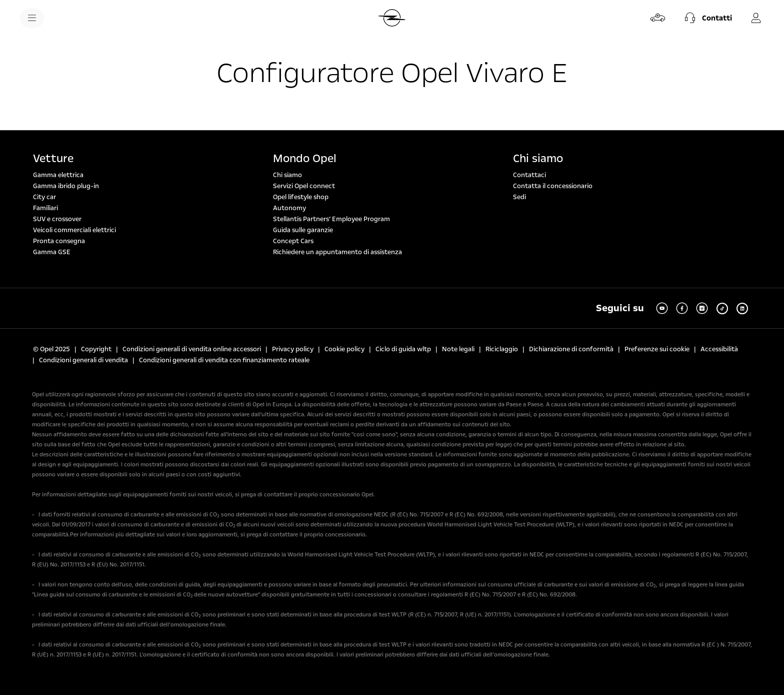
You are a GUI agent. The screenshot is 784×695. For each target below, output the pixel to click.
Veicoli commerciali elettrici (74, 230)
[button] (707, 18)
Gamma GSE (52, 252)
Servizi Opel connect (304, 186)
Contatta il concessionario (553, 186)
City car (44, 197)
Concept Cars (293, 241)
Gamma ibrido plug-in (66, 186)
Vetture (53, 159)
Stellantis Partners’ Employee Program (331, 219)
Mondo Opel (305, 159)
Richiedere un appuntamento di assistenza (337, 252)
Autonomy (289, 208)
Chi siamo (287, 175)
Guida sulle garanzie (303, 230)
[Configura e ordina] (658, 18)
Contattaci (529, 175)
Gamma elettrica (58, 175)
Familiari (45, 208)
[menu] (32, 18)
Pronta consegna (59, 241)
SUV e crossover (57, 219)
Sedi (519, 197)
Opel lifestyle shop (301, 197)
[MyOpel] (756, 18)
